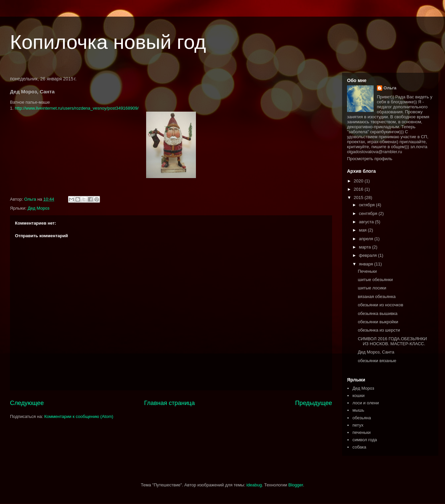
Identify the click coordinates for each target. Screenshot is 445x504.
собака (359, 447)
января (367, 264)
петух (358, 425)
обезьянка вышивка (377, 313)
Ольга (390, 88)
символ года (365, 440)
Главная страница (170, 403)
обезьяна (362, 418)
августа (367, 222)
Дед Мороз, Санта (376, 352)
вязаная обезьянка (377, 297)
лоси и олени (365, 403)
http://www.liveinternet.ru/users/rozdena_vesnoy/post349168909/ (77, 108)
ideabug (254, 485)
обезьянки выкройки (378, 322)
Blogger (296, 485)
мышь (358, 410)
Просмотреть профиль (370, 159)
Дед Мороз (38, 208)
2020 (359, 181)
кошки (358, 396)
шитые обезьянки (375, 280)
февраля (369, 255)
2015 (359, 198)
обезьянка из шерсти (379, 330)
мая (363, 230)
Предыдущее (314, 403)
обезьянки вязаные (377, 361)
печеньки (361, 432)
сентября (369, 213)
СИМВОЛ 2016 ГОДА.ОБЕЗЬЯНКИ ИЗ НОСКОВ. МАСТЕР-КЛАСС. (392, 341)
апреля (367, 239)
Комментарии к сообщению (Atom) (79, 416)
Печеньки (367, 271)
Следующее (27, 403)
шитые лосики (372, 288)
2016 (359, 189)
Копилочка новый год (108, 42)
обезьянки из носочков (380, 305)
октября (367, 205)
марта (366, 247)
